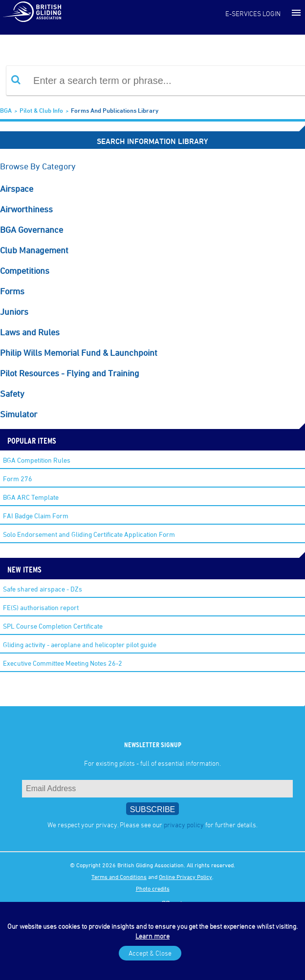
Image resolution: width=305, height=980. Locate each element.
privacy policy (184, 825)
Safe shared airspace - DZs (43, 589)
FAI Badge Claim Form (36, 516)
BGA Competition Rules (37, 460)
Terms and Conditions (119, 877)
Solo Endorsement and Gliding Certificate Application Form (89, 534)
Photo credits (153, 888)
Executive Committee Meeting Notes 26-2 (63, 663)
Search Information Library (152, 141)
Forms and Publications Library (115, 110)
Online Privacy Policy (185, 877)
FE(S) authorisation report (41, 607)
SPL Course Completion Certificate (53, 626)
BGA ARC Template (31, 497)
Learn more (152, 936)
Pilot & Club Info (41, 110)
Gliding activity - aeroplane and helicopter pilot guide (80, 644)
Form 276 (18, 479)
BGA (6, 110)
